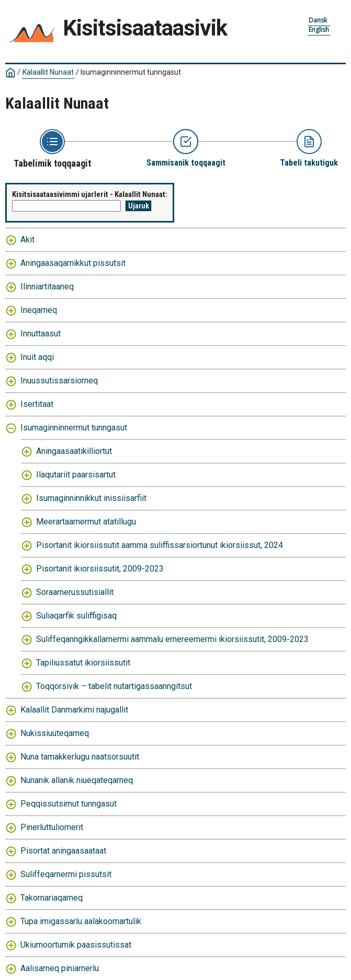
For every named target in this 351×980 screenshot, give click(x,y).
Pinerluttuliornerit (52, 827)
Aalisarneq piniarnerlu (60, 968)
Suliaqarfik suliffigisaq (76, 616)
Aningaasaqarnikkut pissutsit (73, 263)
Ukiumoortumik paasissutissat (76, 945)
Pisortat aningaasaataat (63, 851)
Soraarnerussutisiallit (75, 592)
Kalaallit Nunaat (48, 72)
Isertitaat (37, 404)
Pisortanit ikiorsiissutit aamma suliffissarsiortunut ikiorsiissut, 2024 (160, 545)
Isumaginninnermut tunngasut (131, 72)
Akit (27, 240)
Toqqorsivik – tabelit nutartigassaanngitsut (114, 686)
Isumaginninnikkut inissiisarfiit (91, 498)
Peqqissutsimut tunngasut (69, 804)
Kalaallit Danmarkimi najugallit (74, 710)
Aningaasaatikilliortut (74, 451)
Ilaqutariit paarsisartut (76, 475)
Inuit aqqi (37, 357)
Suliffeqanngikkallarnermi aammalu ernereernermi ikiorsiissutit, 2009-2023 (172, 639)
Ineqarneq (39, 310)
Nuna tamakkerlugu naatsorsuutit (80, 757)
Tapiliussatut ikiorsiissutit (83, 663)
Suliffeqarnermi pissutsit (66, 874)
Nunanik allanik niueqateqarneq (77, 780)
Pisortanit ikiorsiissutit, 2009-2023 (100, 569)
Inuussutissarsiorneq (59, 381)
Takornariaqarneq (52, 898)
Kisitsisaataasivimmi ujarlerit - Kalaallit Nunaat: (90, 194)
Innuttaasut (41, 334)
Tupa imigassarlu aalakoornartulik (81, 921)
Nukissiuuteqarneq (55, 733)
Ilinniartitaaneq (47, 287)
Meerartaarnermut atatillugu (86, 522)
